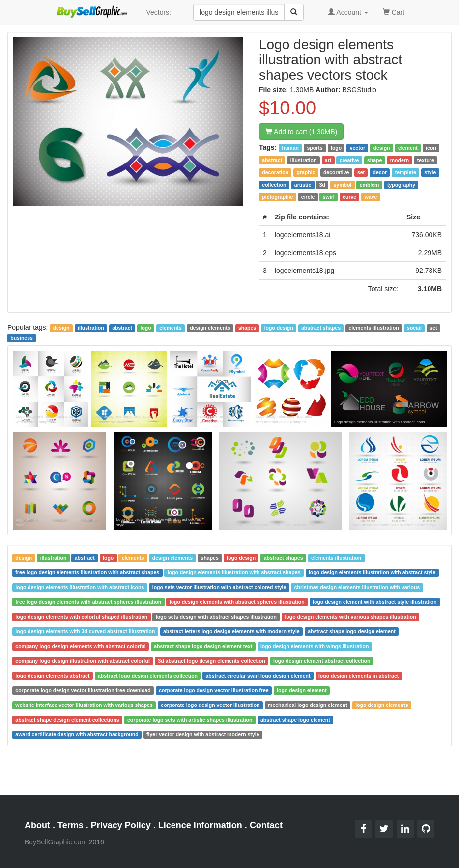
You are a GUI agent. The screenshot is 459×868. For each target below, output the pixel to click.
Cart (394, 12)
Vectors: (158, 12)
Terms (71, 825)
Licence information (200, 825)
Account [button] (348, 12)
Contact (266, 825)
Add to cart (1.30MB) (301, 132)
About (37, 825)
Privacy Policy (121, 825)
